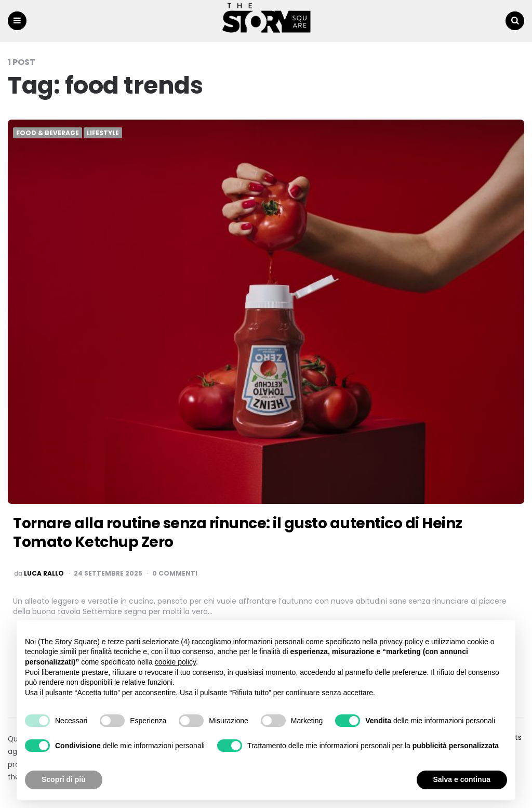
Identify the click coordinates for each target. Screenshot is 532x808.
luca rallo (44, 574)
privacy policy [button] (401, 642)
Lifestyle (103, 133)
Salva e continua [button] (462, 779)
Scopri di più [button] (64, 779)
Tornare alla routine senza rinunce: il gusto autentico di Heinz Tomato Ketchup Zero (238, 533)
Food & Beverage (48, 133)
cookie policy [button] (175, 662)
